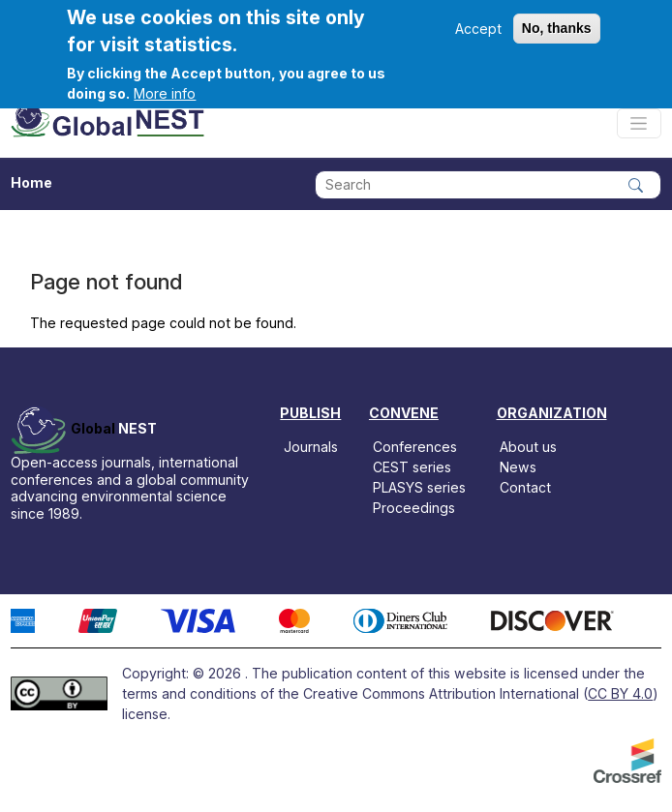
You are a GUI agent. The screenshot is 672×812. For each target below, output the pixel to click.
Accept (478, 29)
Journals (311, 447)
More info (165, 93)
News (518, 467)
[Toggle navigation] (639, 123)
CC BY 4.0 (620, 693)
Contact (525, 487)
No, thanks (557, 28)
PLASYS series (419, 487)
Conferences (415, 447)
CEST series (412, 467)
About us (528, 447)
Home (31, 182)
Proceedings (414, 508)
